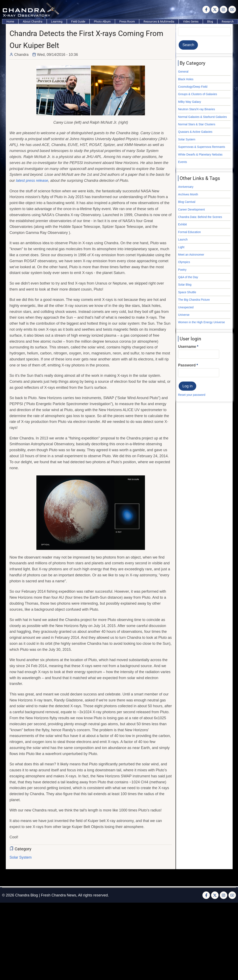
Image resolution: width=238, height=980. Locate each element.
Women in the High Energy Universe (201, 322)
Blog (210, 22)
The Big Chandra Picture (194, 300)
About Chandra (33, 22)
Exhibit (182, 224)
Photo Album (102, 22)
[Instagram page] (224, 10)
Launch (183, 239)
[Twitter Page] (215, 10)
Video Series (191, 22)
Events (182, 162)
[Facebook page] (206, 10)
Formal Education (189, 232)
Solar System (21, 857)
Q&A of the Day (188, 277)
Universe (184, 315)
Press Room (127, 22)
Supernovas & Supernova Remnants (202, 147)
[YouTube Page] (232, 10)
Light (181, 247)
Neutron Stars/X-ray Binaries (196, 109)
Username (187, 347)
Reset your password (192, 395)
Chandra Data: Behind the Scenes (200, 217)
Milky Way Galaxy (190, 102)
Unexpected (186, 307)
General (183, 72)
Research (228, 22)
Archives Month (188, 194)
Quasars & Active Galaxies (195, 132)
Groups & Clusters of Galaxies (197, 94)
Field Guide (78, 22)
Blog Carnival (187, 202)
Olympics (184, 262)
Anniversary (186, 187)
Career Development (191, 209)
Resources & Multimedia (159, 22)
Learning (57, 22)
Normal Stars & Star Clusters (197, 124)
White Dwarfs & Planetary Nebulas (200, 154)
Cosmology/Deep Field (193, 87)
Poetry (182, 270)
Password (187, 365)
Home (10, 22)
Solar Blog (185, 285)
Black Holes (186, 79)
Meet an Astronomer (191, 255)
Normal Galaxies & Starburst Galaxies (202, 117)
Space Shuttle (187, 292)
